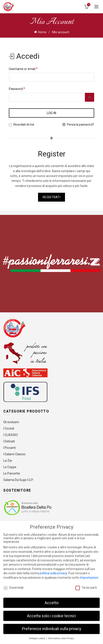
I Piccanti (10, 448)
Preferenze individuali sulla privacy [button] (51, 627)
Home (42, 32)
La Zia (8, 461)
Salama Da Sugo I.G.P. (18, 480)
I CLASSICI (10, 435)
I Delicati (9, 441)
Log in (52, 113)
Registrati (51, 197)
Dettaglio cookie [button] (37, 637)
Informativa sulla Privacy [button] (61, 637)
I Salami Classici (14, 454)
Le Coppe (10, 467)
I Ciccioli (9, 428)
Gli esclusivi (11, 422)
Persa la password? (81, 125)
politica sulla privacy (53, 572)
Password (17, 89)
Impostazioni (89, 576)
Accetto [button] (52, 601)
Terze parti (86, 586)
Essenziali (13, 586)
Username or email (23, 69)
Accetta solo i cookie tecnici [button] (51, 614)
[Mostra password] (90, 97)
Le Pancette (12, 473)
